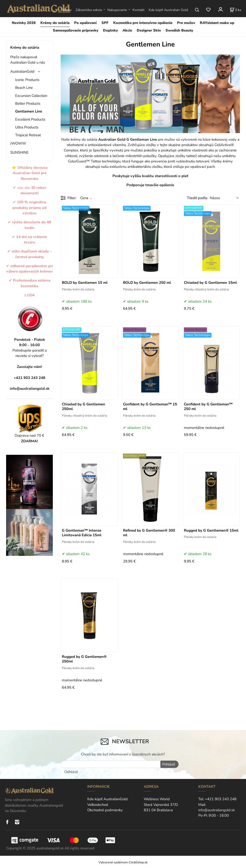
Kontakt (139, 10)
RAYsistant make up (217, 23)
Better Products (28, 103)
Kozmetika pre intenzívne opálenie (143, 23)
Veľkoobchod (98, 804)
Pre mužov (186, 23)
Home (67, 10)
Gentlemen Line (29, 111)
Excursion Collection (31, 96)
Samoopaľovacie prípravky (76, 30)
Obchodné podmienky (105, 810)
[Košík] (235, 10)
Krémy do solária (55, 23)
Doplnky (110, 30)
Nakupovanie (117, 10)
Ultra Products (27, 127)
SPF (105, 23)
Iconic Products (27, 80)
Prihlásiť (168, 764)
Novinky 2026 (24, 23)
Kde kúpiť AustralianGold (107, 799)
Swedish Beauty (179, 30)
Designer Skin (149, 30)
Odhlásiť (71, 771)
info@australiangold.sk (30, 388)
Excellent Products (30, 119)
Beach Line (24, 88)
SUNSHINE (19, 152)
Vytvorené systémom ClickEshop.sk (123, 862)
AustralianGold (22, 71)
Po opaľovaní (85, 23)
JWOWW (18, 143)
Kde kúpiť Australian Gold (168, 10)
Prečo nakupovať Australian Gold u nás (28, 60)
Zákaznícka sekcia (89, 10)
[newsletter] (111, 764)
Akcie (127, 30)
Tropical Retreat (28, 135)
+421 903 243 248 (221, 799)
